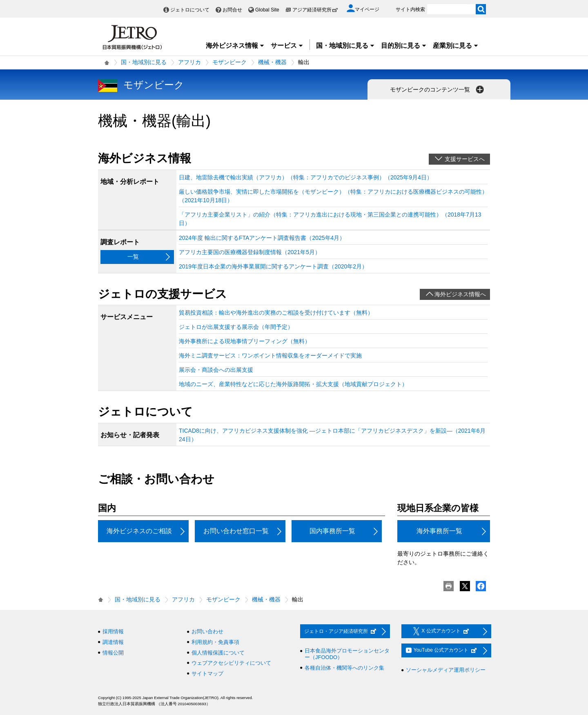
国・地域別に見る (345, 46)
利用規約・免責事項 (215, 642)
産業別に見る (456, 46)
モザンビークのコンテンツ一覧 (438, 89)
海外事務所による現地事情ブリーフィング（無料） (245, 341)
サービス (287, 46)
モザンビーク (229, 62)
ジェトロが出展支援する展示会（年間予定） (236, 327)
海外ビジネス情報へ (460, 294)
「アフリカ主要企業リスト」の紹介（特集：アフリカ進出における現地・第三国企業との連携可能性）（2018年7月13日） (330, 219)
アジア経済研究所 (315, 10)
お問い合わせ (207, 631)
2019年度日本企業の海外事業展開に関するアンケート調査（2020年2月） (273, 266)
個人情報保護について (218, 653)
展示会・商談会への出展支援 (216, 370)
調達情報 (113, 642)
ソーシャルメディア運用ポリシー (446, 670)
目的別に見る (404, 46)
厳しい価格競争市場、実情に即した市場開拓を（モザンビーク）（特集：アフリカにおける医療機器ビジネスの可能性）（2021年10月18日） (333, 196)
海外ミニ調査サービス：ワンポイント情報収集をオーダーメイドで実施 (270, 355)
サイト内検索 (410, 9)
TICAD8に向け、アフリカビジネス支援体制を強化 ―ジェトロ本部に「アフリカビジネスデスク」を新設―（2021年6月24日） (332, 435)
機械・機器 (272, 62)
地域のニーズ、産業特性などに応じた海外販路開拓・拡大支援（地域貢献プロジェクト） (293, 384)
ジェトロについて (190, 10)
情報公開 (113, 653)
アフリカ (189, 62)
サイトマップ (207, 674)
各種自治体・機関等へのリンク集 (344, 668)
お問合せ (232, 10)
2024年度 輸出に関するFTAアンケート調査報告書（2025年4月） (262, 238)
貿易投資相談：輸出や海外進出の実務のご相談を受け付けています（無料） (276, 313)
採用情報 (113, 631)
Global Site (267, 10)
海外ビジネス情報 (235, 46)
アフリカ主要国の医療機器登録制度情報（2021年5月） (250, 252)
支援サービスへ (465, 159)
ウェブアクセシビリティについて (231, 663)
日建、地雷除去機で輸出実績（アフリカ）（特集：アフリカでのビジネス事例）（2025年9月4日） (306, 177)
